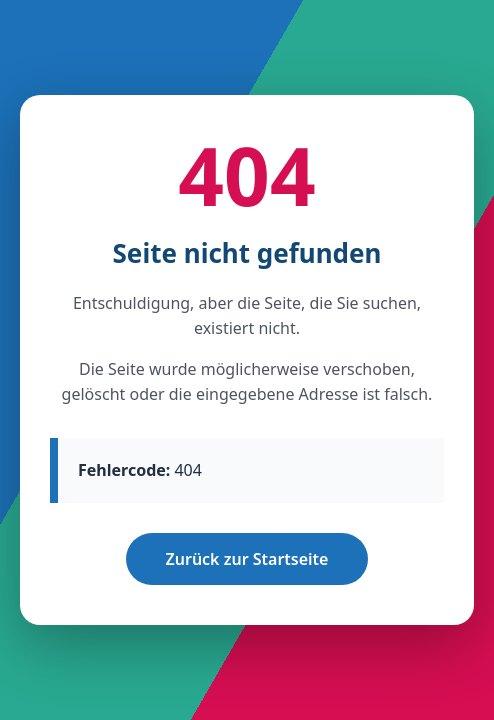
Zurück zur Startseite (247, 559)
